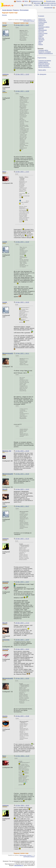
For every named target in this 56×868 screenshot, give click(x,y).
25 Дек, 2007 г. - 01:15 (22, 539)
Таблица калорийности (46, 53)
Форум (26, 5)
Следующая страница (29, 21)
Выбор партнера (44, 65)
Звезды (41, 41)
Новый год (42, 19)
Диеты (26, 1)
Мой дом (41, 38)
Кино (40, 43)
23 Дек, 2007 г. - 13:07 (22, 25)
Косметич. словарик (45, 52)
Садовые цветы (43, 50)
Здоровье (41, 24)
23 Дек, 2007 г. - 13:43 (22, 74)
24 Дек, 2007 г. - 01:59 (22, 242)
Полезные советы (44, 27)
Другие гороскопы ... (45, 67)
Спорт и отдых (43, 33)
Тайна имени (37, 3)
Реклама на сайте (45, 5)
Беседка (4, 15)
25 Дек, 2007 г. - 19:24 (22, 649)
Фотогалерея (24, 10)
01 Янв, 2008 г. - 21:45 (22, 756)
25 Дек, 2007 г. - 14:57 (22, 582)
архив (30, 5)
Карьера (41, 28)
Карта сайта (42, 70)
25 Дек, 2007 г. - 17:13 (22, 623)
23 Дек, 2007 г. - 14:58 (22, 91)
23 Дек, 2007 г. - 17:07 (22, 172)
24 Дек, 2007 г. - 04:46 (22, 474)
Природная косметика (50, 3)
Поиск (37, 5)
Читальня (41, 40)
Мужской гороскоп (44, 64)
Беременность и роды (37, 1)
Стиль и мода (43, 22)
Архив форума (7, 10)
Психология (42, 20)
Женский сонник (51, 1)
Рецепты (19, 1)
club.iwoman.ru (19, 865)
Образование (43, 30)
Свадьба (41, 35)
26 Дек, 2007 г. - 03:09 (22, 678)
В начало (41, 16)
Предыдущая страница (25, 20)
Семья (40, 36)
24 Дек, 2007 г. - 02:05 (22, 302)
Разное (41, 44)
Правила (16, 10)
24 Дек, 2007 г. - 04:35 (22, 451)
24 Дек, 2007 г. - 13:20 (22, 489)
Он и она (41, 32)
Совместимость (43, 62)
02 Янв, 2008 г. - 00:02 (22, 805)
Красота (41, 25)
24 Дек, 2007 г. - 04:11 (22, 353)
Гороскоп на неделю (45, 61)
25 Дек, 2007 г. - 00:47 (22, 506)
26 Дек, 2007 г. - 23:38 (22, 716)
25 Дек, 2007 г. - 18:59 (22, 640)
